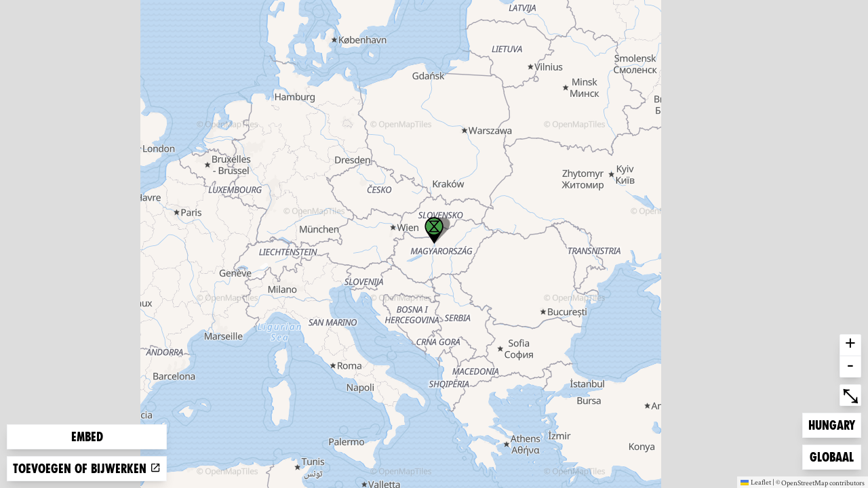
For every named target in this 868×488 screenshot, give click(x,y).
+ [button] (850, 345)
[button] (434, 230)
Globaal (831, 456)
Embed (87, 437)
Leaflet (756, 482)
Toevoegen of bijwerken (87, 469)
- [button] (850, 367)
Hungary (831, 424)
